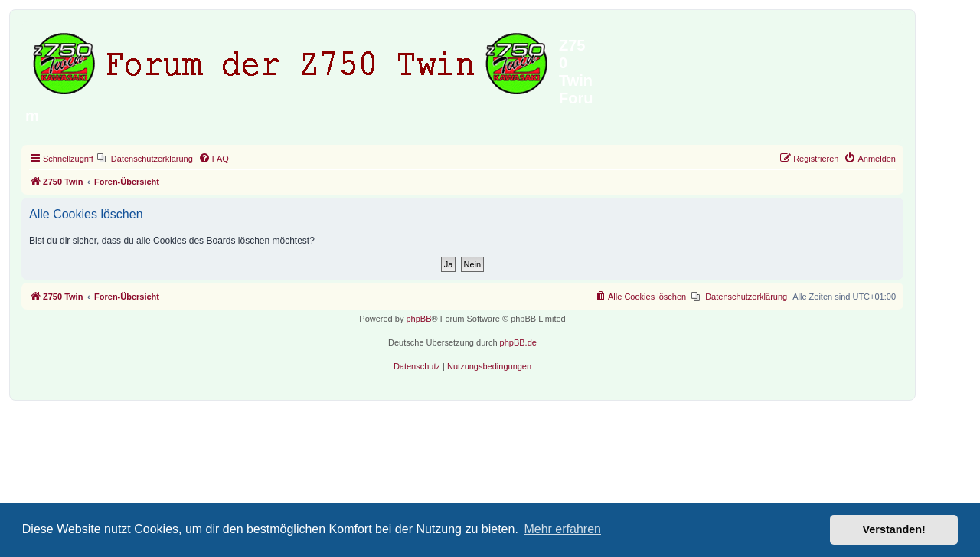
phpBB (418, 319)
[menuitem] (145, 159)
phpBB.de (518, 342)
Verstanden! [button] (894, 529)
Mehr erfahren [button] (562, 529)
